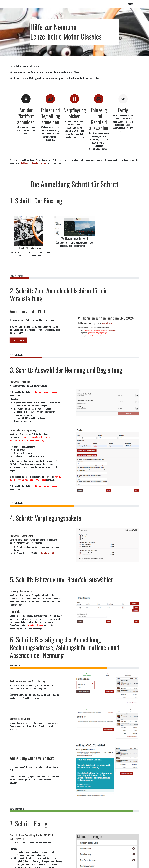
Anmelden (132, 4)
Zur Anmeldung (18, 340)
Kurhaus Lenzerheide (47, 553)
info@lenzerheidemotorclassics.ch (33, 163)
